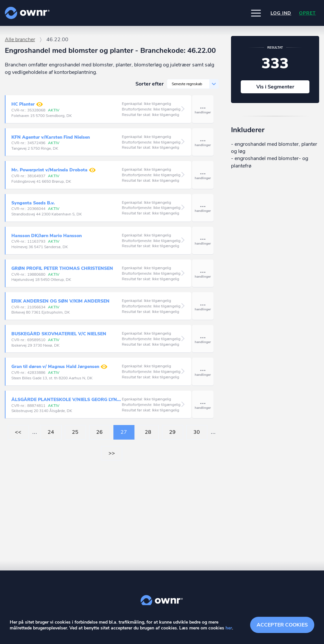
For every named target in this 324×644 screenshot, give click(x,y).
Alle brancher (20, 42)
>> (112, 456)
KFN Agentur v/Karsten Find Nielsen (51, 140)
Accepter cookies (282, 625)
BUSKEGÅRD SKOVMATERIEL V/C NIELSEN (59, 337)
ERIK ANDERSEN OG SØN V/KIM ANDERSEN (60, 304)
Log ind (281, 13)
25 (75, 435)
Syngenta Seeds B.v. (33, 206)
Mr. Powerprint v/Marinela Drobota (53, 173)
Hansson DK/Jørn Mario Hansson (46, 239)
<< (18, 435)
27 (124, 435)
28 (148, 435)
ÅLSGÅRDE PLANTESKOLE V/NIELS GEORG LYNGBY (67, 402)
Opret (307, 13)
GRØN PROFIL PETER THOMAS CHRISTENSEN (62, 271)
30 (197, 435)
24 (51, 435)
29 (172, 435)
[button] (256, 13)
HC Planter (27, 107)
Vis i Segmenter (275, 90)
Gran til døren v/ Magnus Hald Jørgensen (59, 370)
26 (99, 435)
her (229, 628)
